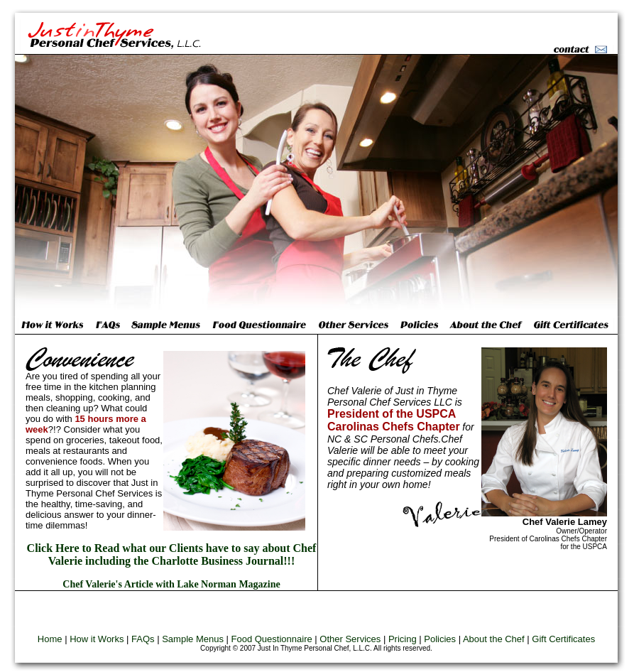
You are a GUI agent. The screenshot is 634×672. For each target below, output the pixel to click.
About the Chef (494, 639)
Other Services (350, 639)
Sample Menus (193, 639)
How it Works (97, 639)
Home (50, 639)
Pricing (403, 639)
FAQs (143, 639)
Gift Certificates (563, 639)
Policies (440, 639)
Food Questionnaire (272, 639)
